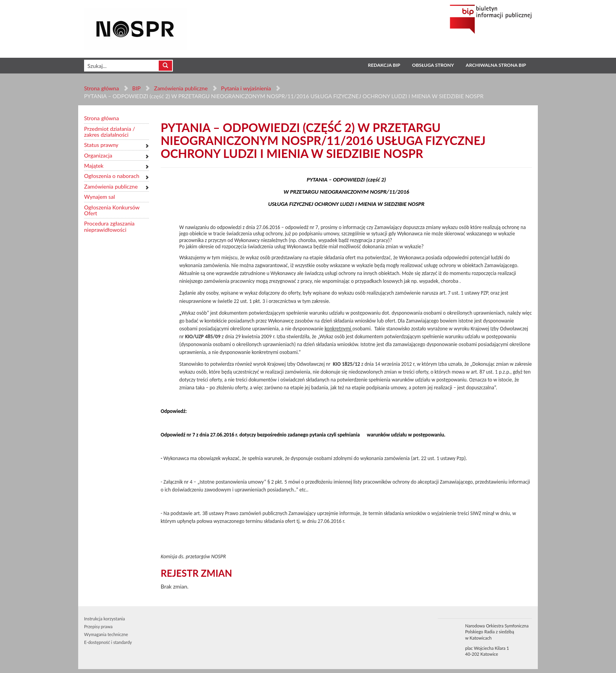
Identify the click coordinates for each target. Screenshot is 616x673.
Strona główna (102, 88)
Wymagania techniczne (106, 634)
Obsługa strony (433, 65)
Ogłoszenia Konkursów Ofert (112, 210)
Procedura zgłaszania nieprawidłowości (109, 226)
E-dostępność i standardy (108, 642)
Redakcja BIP (384, 65)
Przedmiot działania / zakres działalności (110, 132)
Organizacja (98, 155)
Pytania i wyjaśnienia (246, 88)
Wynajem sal (99, 197)
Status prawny (101, 145)
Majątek (94, 166)
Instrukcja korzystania (104, 619)
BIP (137, 88)
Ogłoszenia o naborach (112, 176)
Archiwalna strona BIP (496, 65)
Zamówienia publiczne (181, 88)
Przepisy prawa (98, 626)
